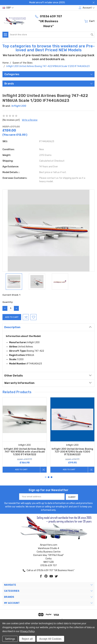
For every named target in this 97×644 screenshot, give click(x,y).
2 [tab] (49, 477)
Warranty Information (48, 383)
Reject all (27, 639)
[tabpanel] (25, 435)
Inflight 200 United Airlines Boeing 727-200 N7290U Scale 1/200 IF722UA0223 (72, 452)
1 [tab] (46, 477)
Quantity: (8, 302)
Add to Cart (21, 470)
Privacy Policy (27, 631)
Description (48, 327)
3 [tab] (52, 477)
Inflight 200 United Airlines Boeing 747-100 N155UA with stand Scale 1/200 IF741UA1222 (25, 452)
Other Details (48, 375)
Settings (10, 639)
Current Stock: (11, 295)
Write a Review (30, 120)
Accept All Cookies (50, 639)
